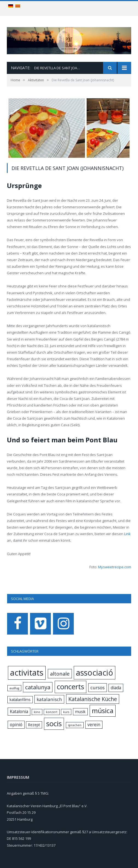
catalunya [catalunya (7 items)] (38, 687)
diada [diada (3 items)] (116, 688)
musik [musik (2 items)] (80, 712)
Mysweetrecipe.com (115, 567)
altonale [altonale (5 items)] (60, 674)
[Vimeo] (40, 624)
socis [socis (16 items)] (54, 724)
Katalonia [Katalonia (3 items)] (19, 711)
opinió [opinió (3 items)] (16, 725)
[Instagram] (63, 624)
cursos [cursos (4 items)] (98, 687)
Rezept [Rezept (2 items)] (34, 725)
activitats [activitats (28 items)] (27, 673)
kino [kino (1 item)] (37, 712)
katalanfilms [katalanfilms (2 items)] (20, 700)
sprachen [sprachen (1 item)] (75, 725)
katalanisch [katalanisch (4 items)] (49, 699)
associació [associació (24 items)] (95, 673)
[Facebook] (17, 624)
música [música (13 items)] (103, 710)
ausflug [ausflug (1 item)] (14, 688)
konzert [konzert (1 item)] (52, 712)
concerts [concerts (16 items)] (71, 687)
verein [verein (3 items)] (94, 725)
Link (127, 534)
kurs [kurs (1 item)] (66, 712)
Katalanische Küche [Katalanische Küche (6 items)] (93, 699)
